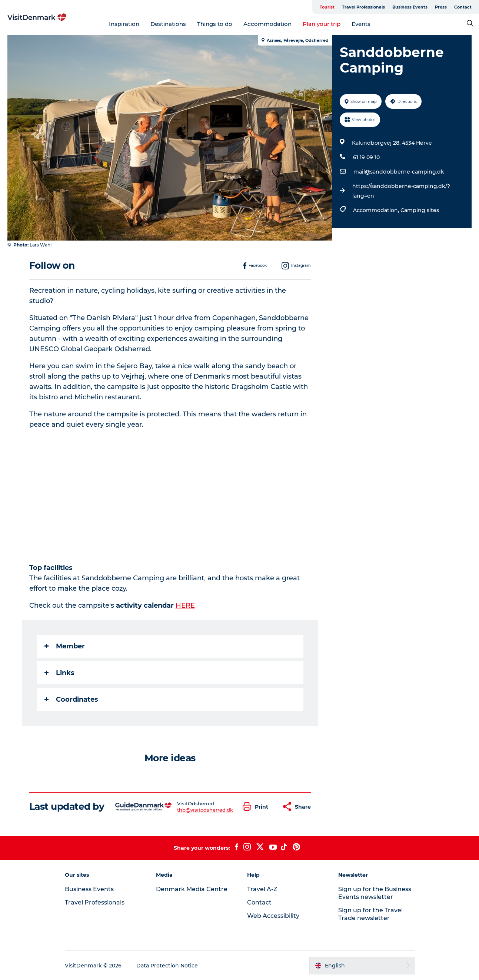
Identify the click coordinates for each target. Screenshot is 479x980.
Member (65, 646)
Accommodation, (377, 210)
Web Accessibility (273, 916)
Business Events (410, 7)
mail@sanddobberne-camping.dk (399, 172)
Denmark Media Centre (192, 889)
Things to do (215, 24)
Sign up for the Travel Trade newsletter (370, 914)
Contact (463, 7)
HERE (185, 605)
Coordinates (71, 699)
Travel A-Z (262, 889)
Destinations (168, 24)
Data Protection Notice (167, 966)
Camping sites (420, 210)
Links (59, 673)
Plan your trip (322, 24)
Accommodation (267, 24)
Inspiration (124, 24)
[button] (257, 807)
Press (441, 7)
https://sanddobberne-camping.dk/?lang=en (401, 191)
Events (361, 24)
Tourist (327, 7)
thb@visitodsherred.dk (205, 810)
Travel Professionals (363, 7)
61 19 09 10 (366, 157)
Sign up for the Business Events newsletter (375, 893)
